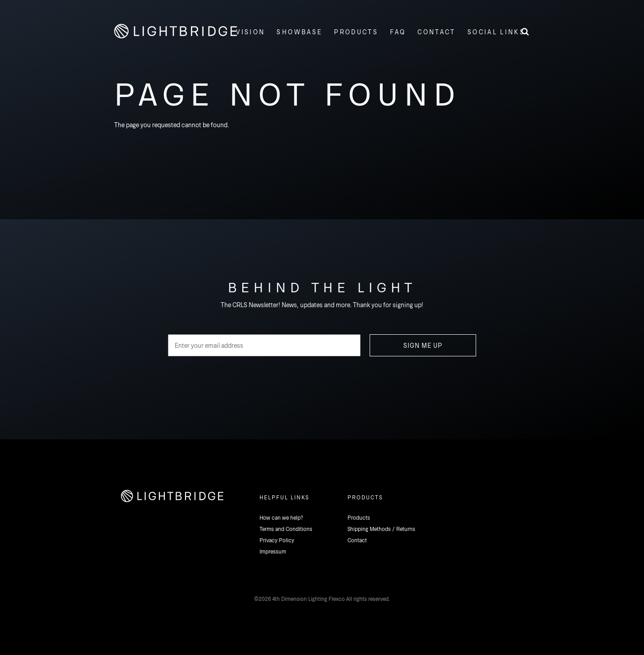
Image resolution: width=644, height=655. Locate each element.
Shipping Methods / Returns (381, 529)
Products (359, 517)
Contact (357, 540)
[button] (495, 32)
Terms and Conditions (286, 529)
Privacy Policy (277, 540)
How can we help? (281, 517)
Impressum (273, 551)
